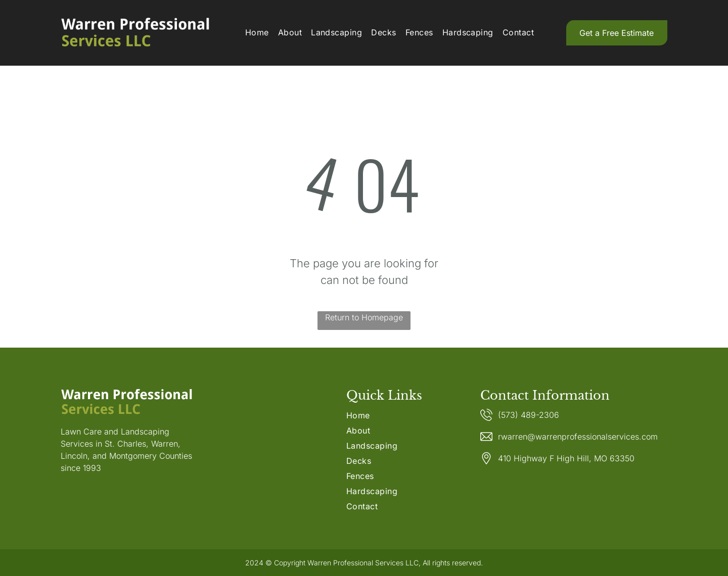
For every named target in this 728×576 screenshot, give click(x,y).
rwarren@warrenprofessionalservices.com (578, 437)
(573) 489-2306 (529, 415)
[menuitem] (257, 32)
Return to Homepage (364, 317)
